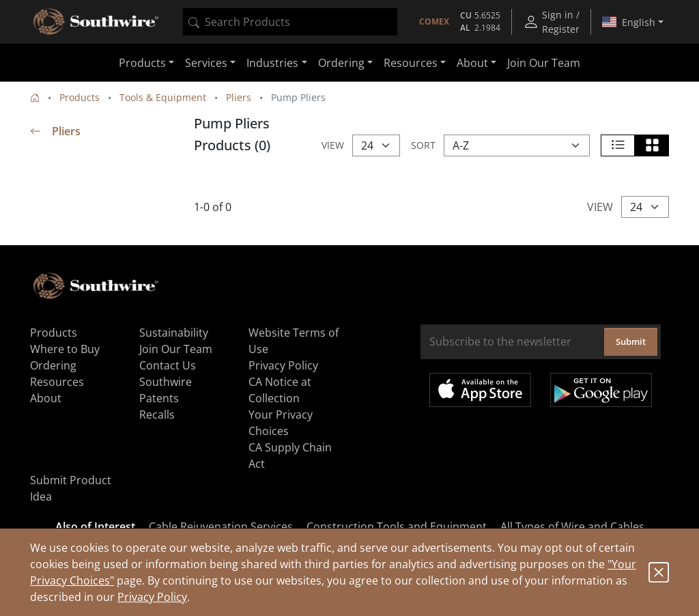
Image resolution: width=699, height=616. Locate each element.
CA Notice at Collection (280, 390)
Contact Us (168, 365)
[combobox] (290, 22)
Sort (423, 145)
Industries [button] (272, 63)
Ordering (53, 365)
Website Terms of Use (294, 341)
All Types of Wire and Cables (572, 527)
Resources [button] (411, 63)
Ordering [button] (341, 63)
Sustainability (174, 333)
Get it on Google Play (601, 390)
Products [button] (142, 63)
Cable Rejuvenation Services (221, 527)
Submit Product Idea (71, 488)
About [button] (472, 63)
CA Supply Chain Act (290, 456)
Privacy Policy (152, 597)
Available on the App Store (480, 390)
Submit (631, 341)
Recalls (157, 415)
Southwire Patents (166, 390)
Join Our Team (544, 63)
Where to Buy (65, 349)
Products (80, 97)
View (333, 145)
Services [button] (206, 63)
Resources (57, 382)
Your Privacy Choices (281, 423)
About (46, 398)
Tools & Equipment (163, 97)
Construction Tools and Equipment (397, 527)
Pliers (239, 97)
